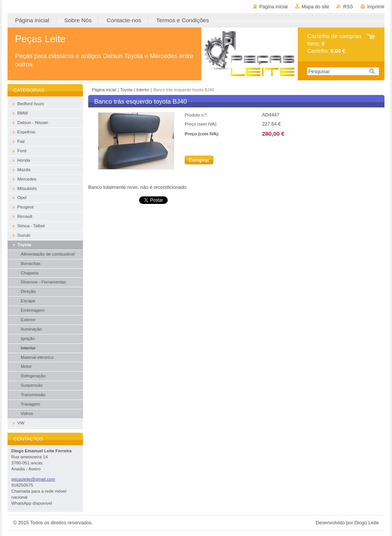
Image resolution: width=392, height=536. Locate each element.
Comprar (199, 160)
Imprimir (376, 7)
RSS (348, 7)
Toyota (126, 90)
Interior (143, 90)
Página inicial (273, 7)
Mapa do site (315, 7)
